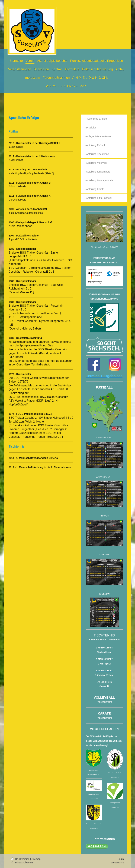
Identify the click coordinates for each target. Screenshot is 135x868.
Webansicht (117, 863)
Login (121, 859)
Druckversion (21, 859)
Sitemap (36, 859)
